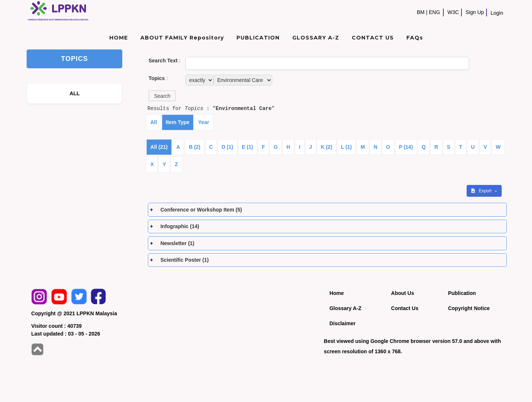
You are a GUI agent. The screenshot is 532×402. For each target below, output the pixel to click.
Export (482, 191)
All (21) (159, 147)
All (154, 122)
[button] (162, 96)
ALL (75, 93)
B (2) (195, 147)
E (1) (248, 147)
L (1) (346, 147)
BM (421, 12)
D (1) (227, 147)
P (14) (406, 147)
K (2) (326, 147)
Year (204, 122)
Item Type (178, 122)
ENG (434, 12)
